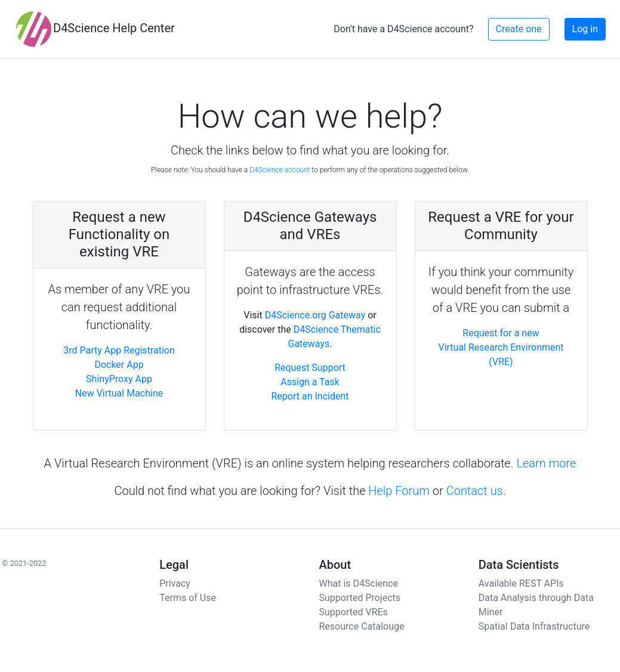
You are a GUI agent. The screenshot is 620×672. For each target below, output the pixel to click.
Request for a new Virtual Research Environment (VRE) (501, 347)
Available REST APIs (521, 583)
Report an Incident (310, 396)
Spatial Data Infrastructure (534, 626)
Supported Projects (360, 598)
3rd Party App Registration (119, 350)
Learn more (546, 463)
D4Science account (280, 170)
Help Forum (399, 491)
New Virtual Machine (119, 393)
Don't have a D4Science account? (403, 29)
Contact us (475, 491)
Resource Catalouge (362, 626)
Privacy (175, 583)
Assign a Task (310, 382)
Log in (585, 29)
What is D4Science (359, 583)
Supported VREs (354, 612)
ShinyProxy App (119, 379)
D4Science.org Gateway (315, 315)
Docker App (119, 365)
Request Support (310, 368)
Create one (519, 29)
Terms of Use (188, 598)
